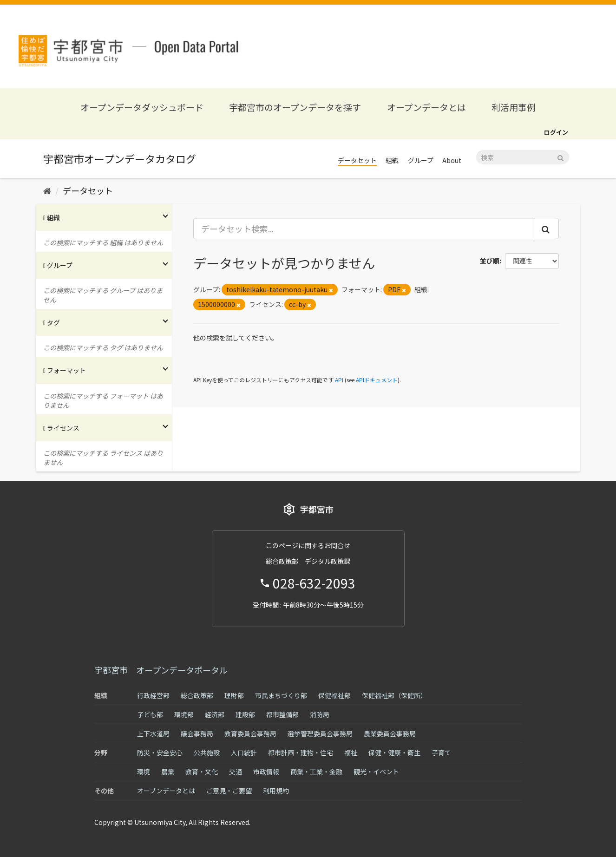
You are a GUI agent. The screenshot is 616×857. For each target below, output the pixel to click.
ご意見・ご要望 (229, 791)
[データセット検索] (523, 157)
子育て (441, 752)
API (339, 380)
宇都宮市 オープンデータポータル (161, 670)
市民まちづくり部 (281, 695)
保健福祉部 (334, 695)
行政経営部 (153, 695)
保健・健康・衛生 (394, 752)
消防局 (320, 714)
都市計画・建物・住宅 (301, 752)
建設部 (245, 714)
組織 (392, 160)
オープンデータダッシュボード (142, 107)
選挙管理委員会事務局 (320, 733)
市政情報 (266, 772)
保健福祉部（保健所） (394, 695)
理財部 (234, 695)
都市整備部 (282, 714)
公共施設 (207, 752)
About (452, 160)
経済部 (215, 714)
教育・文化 (202, 772)
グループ (421, 160)
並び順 (490, 261)
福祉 (351, 752)
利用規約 (276, 791)
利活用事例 (514, 107)
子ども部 (150, 714)
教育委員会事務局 (250, 733)
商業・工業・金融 (316, 772)
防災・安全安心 (160, 752)
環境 (144, 772)
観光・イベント (376, 772)
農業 (168, 772)
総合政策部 (197, 695)
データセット (357, 160)
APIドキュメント (377, 380)
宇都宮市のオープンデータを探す (295, 107)
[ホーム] (47, 190)
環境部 (184, 714)
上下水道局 (153, 733)
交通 (236, 772)
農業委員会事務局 (390, 733)
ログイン (556, 132)
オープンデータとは (426, 107)
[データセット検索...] (364, 229)
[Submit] (560, 157)
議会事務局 (197, 733)
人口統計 (244, 752)
